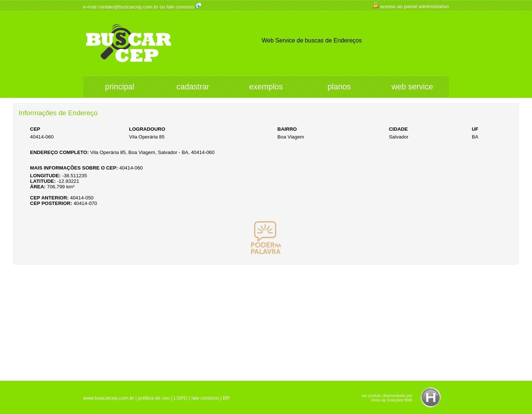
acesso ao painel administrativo (415, 6)
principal (120, 87)
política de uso (154, 398)
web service (412, 87)
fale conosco (180, 7)
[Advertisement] (266, 320)
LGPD (180, 398)
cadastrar (193, 87)
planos (339, 87)
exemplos (266, 87)
